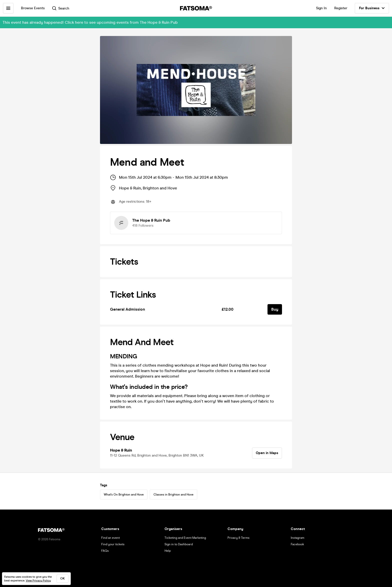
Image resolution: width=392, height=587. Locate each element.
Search (61, 8)
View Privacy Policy (38, 581)
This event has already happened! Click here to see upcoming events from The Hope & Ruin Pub (90, 22)
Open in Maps (267, 453)
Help (168, 551)
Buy (275, 309)
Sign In (321, 8)
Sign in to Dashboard (179, 544)
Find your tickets (113, 544)
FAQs (105, 551)
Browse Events (33, 8)
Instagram (297, 538)
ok (62, 579)
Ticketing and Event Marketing (185, 538)
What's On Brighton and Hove (124, 495)
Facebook (297, 544)
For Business (372, 8)
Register (341, 8)
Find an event (110, 538)
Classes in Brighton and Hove (173, 495)
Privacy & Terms (238, 538)
